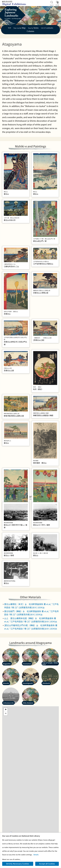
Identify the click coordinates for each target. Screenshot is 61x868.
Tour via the (19, 28)
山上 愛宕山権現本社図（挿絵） (21, 646)
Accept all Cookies (47, 864)
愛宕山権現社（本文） (16, 631)
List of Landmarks (47, 28)
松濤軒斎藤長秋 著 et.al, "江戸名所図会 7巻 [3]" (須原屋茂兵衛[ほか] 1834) (31, 633)
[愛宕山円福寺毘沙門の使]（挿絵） (21, 653)
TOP (9, 28)
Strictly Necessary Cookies (18, 864)
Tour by (33, 28)
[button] (6, 737)
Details (36, 855)
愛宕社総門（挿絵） (14, 639)
